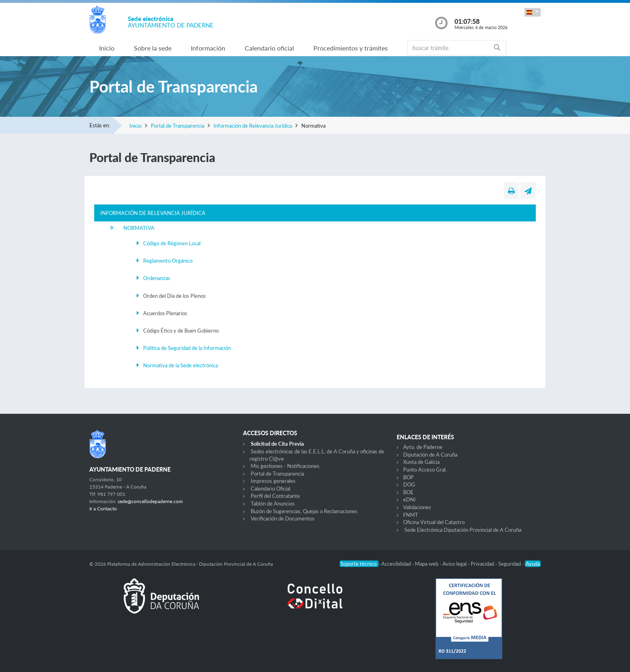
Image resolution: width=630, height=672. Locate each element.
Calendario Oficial (271, 489)
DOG (409, 485)
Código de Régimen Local (172, 243)
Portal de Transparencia (178, 126)
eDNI (409, 499)
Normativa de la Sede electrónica (181, 365)
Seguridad (510, 564)
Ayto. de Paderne (423, 447)
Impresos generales (273, 481)
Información (208, 48)
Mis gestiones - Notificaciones (285, 466)
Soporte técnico (359, 564)
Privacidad (483, 564)
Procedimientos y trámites (351, 48)
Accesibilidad (397, 564)
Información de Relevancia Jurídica (253, 126)
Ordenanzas (157, 278)
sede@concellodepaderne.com (150, 501)
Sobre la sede (153, 48)
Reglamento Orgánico (168, 261)
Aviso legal (455, 564)
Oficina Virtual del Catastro (434, 522)
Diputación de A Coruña (430, 455)
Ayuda (533, 564)
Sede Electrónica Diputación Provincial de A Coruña (463, 530)
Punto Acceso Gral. (425, 470)
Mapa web (427, 564)
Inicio (107, 48)
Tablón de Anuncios (273, 503)
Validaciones (417, 507)
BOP (408, 477)
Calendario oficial (269, 48)
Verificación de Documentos (283, 518)
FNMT (411, 515)
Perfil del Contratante (275, 496)
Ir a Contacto (103, 509)
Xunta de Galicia (421, 462)
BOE (408, 492)
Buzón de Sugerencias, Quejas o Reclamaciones (304, 511)
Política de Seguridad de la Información (187, 348)
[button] (533, 12)
